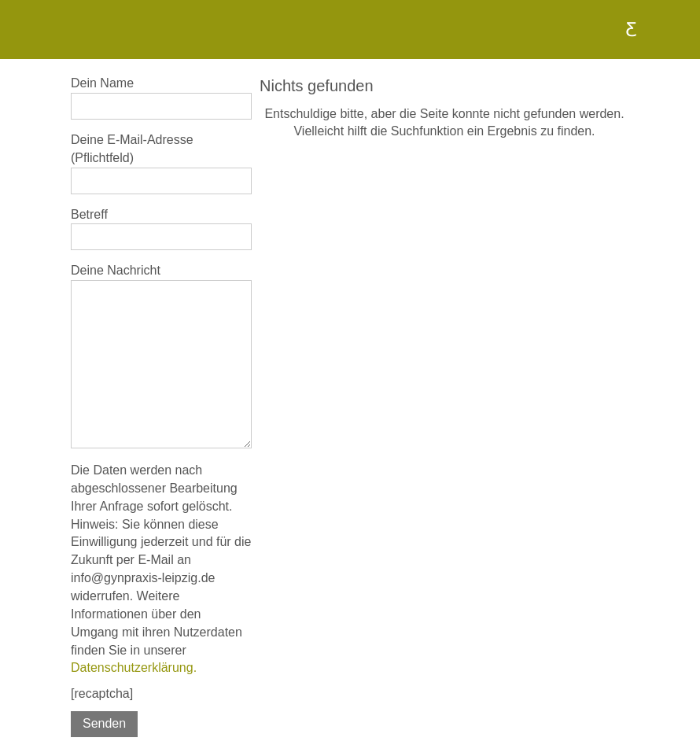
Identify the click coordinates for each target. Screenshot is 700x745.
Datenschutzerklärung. (134, 668)
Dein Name (161, 98)
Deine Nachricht (161, 356)
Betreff (161, 229)
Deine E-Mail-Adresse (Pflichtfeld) (161, 164)
